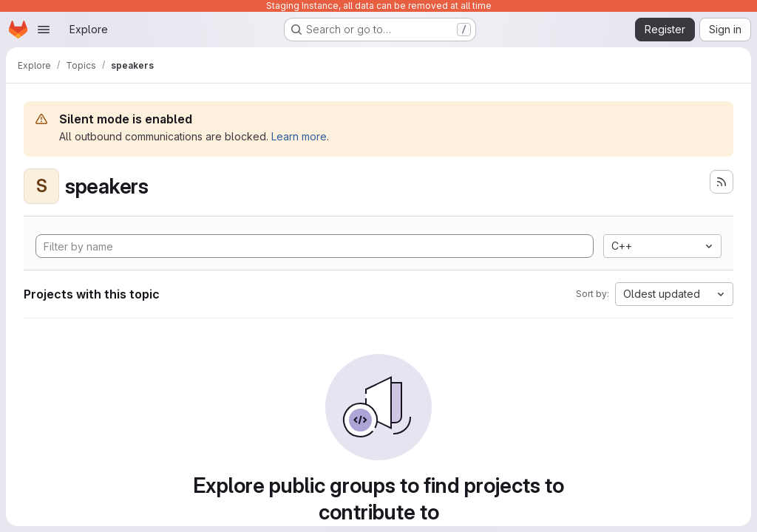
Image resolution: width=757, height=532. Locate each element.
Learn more (299, 136)
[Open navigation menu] (44, 30)
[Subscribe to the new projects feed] (722, 182)
